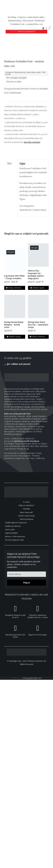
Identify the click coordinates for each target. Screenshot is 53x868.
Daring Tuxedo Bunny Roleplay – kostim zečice (14, 325)
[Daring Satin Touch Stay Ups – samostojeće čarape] (38, 306)
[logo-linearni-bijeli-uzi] (26, 487)
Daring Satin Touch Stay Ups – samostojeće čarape (38, 325)
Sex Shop (12, 17)
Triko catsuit (28, 21)
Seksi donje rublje (36, 17)
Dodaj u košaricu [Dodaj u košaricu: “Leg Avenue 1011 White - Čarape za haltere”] (15, 288)
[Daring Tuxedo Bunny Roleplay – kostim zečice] (15, 306)
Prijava (27, 583)
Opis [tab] (9, 163)
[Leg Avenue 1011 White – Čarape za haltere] (15, 260)
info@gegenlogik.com (32, 678)
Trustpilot (9, 377)
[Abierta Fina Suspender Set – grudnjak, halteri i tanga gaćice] (38, 255)
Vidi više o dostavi (32, 142)
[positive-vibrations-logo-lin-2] (23, 26)
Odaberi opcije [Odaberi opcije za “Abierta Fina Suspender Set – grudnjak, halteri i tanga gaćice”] (38, 288)
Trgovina (22, 17)
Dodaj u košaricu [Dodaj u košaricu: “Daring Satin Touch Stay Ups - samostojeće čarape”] (38, 337)
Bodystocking (14, 21)
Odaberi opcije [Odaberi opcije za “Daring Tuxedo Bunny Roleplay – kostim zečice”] (15, 337)
